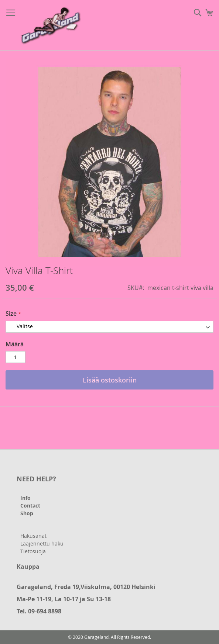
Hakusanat (33, 536)
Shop (27, 513)
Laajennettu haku (42, 543)
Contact (30, 505)
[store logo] (52, 25)
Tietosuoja (33, 551)
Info (25, 498)
